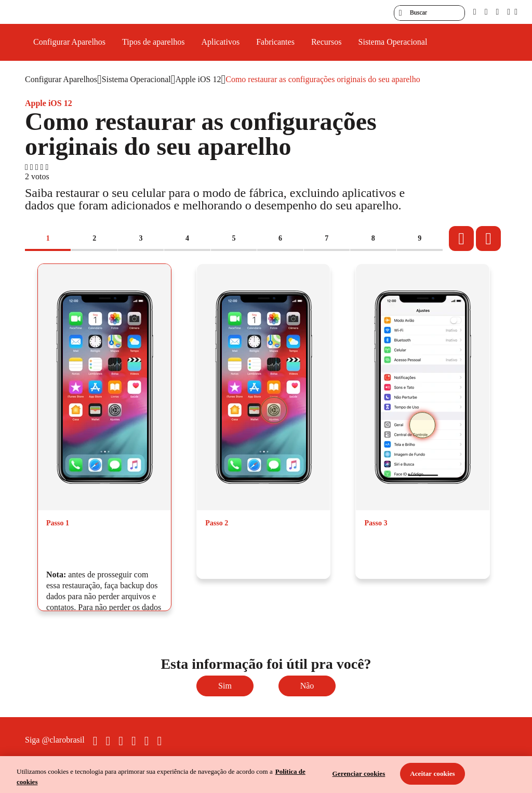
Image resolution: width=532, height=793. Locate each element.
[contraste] (497, 12)
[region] (266, 775)
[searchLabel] (429, 13)
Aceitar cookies (433, 774)
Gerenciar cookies (359, 774)
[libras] (486, 12)
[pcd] (475, 12)
